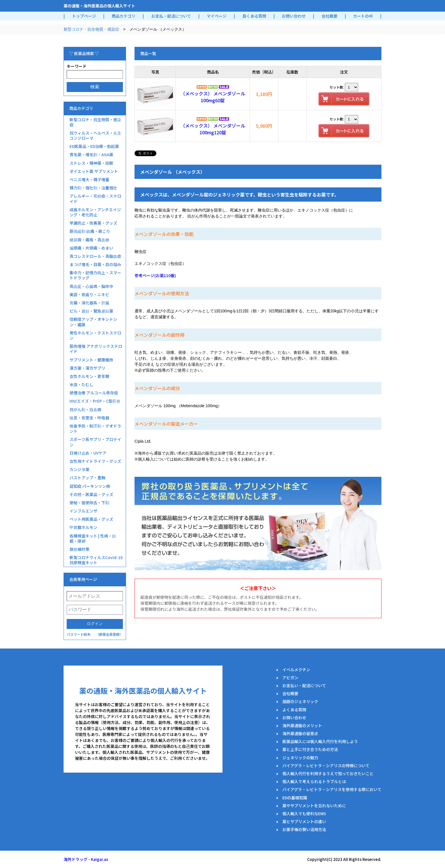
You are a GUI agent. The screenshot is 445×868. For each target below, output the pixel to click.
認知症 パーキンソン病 (90, 486)
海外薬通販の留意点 (300, 733)
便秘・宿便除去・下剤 (89, 503)
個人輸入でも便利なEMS (304, 813)
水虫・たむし (81, 384)
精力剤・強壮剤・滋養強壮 (93, 188)
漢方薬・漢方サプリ (87, 368)
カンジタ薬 (79, 469)
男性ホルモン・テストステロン (95, 335)
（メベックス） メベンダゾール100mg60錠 (213, 97)
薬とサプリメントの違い (304, 821)
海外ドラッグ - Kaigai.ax (86, 859)
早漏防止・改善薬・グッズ (93, 223)
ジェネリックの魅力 (300, 758)
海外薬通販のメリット (302, 725)
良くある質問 (254, 16)
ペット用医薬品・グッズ (91, 519)
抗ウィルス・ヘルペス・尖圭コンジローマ (95, 135)
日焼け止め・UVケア (88, 453)
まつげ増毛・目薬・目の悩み (95, 264)
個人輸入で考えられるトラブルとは (314, 781)
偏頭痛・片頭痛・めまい (91, 248)
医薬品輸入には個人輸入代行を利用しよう (320, 741)
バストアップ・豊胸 (87, 478)
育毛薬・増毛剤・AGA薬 (91, 154)
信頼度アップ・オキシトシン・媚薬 (93, 322)
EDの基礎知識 (295, 798)
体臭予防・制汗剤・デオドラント (95, 428)
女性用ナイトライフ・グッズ (95, 461)
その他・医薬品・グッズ (91, 494)
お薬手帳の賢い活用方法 (304, 829)
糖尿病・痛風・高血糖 (89, 240)
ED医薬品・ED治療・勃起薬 (94, 146)
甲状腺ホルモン (83, 527)
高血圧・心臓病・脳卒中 (91, 286)
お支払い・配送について (304, 685)
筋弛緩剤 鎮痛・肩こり (90, 231)
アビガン (290, 677)
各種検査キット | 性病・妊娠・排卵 (93, 538)
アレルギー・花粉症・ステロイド (95, 198)
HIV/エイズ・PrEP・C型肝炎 (95, 401)
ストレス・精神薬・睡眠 (91, 163)
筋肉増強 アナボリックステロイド (96, 349)
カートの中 (363, 16)
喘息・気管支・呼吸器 (89, 418)
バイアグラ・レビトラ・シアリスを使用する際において (332, 789)
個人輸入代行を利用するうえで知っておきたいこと (328, 773)
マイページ (217, 16)
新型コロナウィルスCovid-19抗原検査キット (96, 560)
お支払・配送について (171, 16)
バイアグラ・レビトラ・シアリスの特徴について (326, 765)
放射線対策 (79, 549)
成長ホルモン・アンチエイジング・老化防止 (95, 212)
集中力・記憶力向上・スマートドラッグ (95, 275)
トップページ (84, 16)
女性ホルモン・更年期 (89, 376)
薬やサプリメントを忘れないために (314, 806)
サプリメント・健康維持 (91, 360)
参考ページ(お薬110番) (155, 275)
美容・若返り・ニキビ (89, 294)
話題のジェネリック (300, 701)
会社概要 (329, 16)
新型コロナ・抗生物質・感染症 (91, 29)
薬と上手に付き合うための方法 (310, 749)
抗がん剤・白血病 (85, 409)
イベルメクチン (296, 670)
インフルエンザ (83, 511)
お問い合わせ (294, 16)
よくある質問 (294, 710)
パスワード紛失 (79, 634)
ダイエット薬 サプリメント (94, 171)
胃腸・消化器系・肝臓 (89, 303)
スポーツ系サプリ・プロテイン (95, 442)
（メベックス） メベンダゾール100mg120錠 (213, 129)
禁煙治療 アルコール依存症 (94, 393)
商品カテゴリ (123, 16)
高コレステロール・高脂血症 (95, 256)
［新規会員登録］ (109, 634)
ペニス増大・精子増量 (89, 179)
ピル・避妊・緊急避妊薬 (91, 311)
